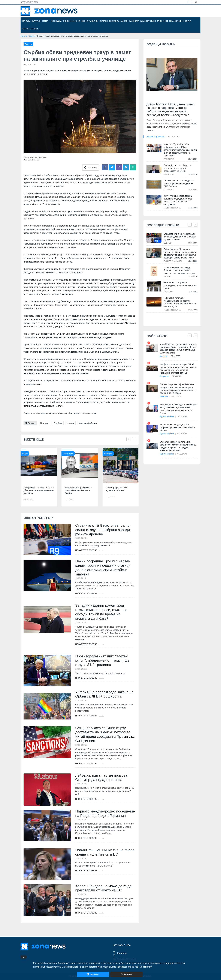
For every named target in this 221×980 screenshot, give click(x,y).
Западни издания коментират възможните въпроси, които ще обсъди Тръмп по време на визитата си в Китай (101, 612)
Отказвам (127, 974)
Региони (34, 29)
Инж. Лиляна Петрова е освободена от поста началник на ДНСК (180, 285)
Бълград (45, 423)
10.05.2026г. (182, 417)
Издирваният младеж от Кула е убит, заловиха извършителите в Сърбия (39, 490)
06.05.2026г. (182, 454)
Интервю (104, 21)
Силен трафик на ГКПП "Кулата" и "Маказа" (117, 489)
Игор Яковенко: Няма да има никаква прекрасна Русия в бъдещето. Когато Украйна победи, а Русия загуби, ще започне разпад (178, 348)
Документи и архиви (119, 21)
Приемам (93, 974)
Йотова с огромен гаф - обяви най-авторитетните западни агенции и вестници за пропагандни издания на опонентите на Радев (178, 389)
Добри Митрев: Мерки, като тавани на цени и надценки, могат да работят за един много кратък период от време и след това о (171, 110)
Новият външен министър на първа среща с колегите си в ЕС (105, 857)
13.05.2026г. (174, 137)
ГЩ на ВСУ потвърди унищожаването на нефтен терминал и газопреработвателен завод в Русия (180, 302)
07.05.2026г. (176, 356)
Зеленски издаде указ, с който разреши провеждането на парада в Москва (178, 427)
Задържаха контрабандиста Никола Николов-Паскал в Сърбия (78, 490)
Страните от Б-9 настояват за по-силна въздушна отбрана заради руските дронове (103, 530)
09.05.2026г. (176, 396)
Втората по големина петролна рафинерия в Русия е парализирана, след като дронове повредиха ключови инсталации (178, 446)
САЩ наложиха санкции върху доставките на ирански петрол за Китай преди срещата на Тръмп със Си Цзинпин (105, 734)
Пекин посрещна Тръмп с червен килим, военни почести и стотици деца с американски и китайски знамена (103, 568)
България (36, 21)
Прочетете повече (90, 550)
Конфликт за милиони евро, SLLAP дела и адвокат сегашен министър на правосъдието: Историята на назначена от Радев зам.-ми (178, 369)
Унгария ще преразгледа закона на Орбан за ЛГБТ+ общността (104, 694)
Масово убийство (88, 423)
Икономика (56, 21)
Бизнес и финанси (71, 21)
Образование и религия (180, 21)
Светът (46, 21)
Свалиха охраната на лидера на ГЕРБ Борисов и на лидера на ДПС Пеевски (179, 183)
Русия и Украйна (172, 208)
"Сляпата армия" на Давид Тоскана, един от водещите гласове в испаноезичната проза (180, 270)
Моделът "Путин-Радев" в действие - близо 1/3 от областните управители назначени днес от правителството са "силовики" (181, 150)
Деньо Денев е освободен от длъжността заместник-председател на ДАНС (178, 168)
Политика (26, 21)
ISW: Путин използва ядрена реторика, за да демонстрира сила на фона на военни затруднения (178, 200)
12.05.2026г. (177, 376)
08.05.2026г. (182, 434)
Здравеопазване (148, 21)
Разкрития (134, 21)
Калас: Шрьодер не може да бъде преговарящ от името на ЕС (103, 892)
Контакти (122, 953)
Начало (24, 36)
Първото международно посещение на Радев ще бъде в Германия (102, 816)
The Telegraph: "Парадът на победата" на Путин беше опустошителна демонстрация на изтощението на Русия (178, 409)
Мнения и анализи (90, 21)
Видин (25, 453)
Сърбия (58, 423)
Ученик (70, 423)
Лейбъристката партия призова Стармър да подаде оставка (101, 778)
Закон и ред (162, 21)
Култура (25, 29)
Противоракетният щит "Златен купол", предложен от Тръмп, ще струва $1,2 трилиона (102, 661)
